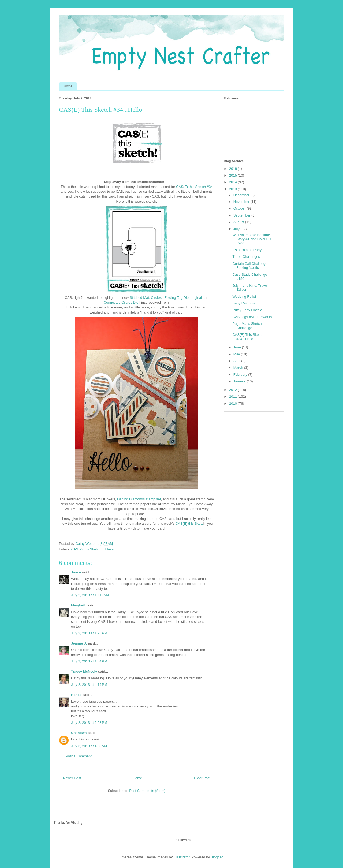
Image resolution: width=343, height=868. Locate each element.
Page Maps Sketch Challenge (247, 326)
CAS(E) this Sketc (189, 524)
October (240, 208)
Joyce (76, 572)
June (238, 347)
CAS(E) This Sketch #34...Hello (248, 337)
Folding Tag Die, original (183, 298)
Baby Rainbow (244, 303)
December (242, 195)
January (240, 381)
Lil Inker (109, 549)
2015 (234, 175)
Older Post (202, 778)
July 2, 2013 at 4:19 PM (89, 685)
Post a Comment (79, 756)
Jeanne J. (79, 643)
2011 (234, 396)
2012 (234, 390)
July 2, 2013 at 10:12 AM (90, 595)
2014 (234, 182)
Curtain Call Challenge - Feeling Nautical (251, 266)
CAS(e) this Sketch (86, 549)
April (237, 361)
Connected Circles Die (121, 302)
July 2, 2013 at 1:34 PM (89, 661)
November (242, 202)
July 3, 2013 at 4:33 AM (89, 746)
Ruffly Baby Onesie (247, 310)
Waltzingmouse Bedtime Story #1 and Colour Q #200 (252, 239)
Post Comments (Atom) (147, 791)
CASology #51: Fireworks (252, 317)
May (237, 354)
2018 (234, 169)
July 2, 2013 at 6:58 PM (89, 723)
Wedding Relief (244, 297)
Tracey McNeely (84, 671)
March (239, 368)
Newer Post (72, 778)
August (239, 222)
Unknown (79, 733)
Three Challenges (246, 257)
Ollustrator (182, 857)
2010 (234, 403)
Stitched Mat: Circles (146, 298)
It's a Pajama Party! (247, 250)
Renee (76, 695)
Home (68, 86)
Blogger (217, 857)
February (241, 375)
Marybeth (79, 605)
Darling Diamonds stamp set (139, 499)
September (242, 215)
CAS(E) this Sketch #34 (194, 187)
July (237, 229)
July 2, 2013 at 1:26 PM (89, 633)
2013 (234, 189)
